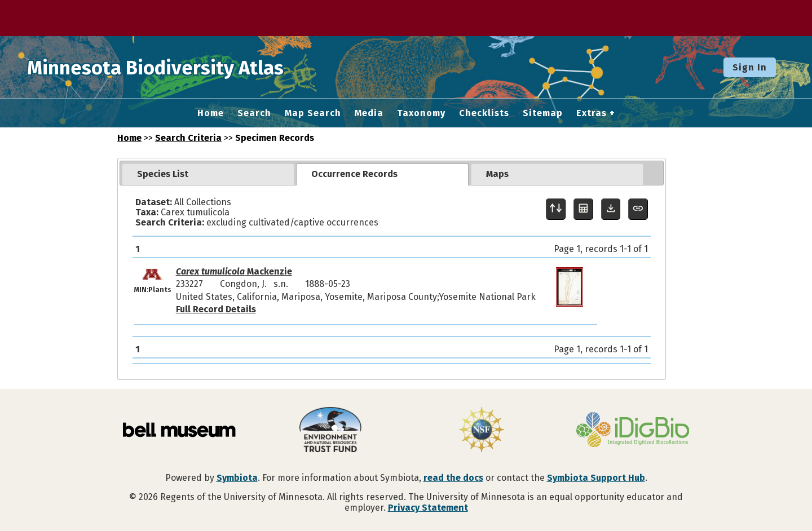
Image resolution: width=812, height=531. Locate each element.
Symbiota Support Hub (596, 478)
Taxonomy (421, 113)
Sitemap (543, 113)
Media (369, 113)
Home (211, 113)
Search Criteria (188, 138)
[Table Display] (583, 209)
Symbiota (237, 478)
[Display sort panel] (556, 209)
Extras (592, 113)
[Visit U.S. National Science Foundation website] (482, 431)
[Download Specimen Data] (611, 209)
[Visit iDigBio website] (633, 431)
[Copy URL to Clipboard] (638, 209)
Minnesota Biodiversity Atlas (175, 67)
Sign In (750, 67)
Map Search (313, 113)
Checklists (484, 113)
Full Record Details (216, 309)
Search (254, 113)
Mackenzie (234, 271)
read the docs (453, 478)
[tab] (208, 174)
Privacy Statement (428, 508)
